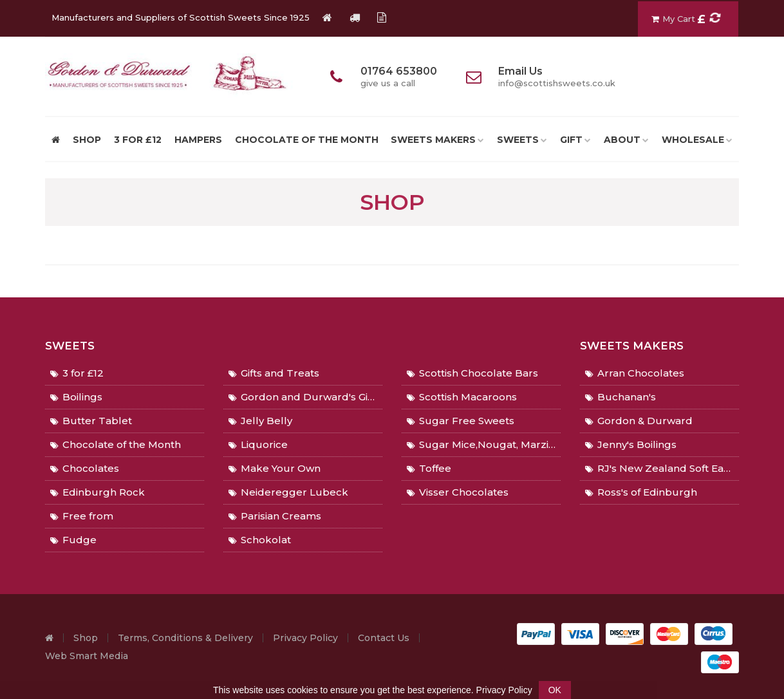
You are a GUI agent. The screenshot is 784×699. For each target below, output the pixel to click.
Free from (82, 516)
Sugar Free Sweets (461, 421)
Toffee (429, 468)
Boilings (76, 397)
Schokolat (260, 540)
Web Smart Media (87, 656)
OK (555, 690)
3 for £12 (138, 140)
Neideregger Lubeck (288, 492)
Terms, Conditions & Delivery (185, 638)
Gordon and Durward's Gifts (304, 397)
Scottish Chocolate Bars (472, 373)
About (622, 140)
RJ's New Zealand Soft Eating (662, 468)
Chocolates (85, 468)
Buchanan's (621, 397)
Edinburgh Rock (98, 492)
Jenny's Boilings (631, 444)
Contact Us (384, 638)
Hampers (198, 140)
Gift (571, 140)
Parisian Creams (275, 516)
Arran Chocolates (635, 373)
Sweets (518, 140)
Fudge (73, 540)
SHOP (87, 140)
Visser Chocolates (458, 492)
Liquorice (258, 444)
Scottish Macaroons (462, 397)
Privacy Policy (305, 638)
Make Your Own (275, 468)
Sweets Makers (433, 140)
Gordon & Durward (639, 421)
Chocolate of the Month (307, 140)
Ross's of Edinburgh (641, 492)
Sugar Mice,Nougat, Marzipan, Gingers (484, 444)
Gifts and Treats (274, 373)
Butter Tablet (91, 421)
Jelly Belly (260, 421)
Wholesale (693, 140)
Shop (86, 638)
